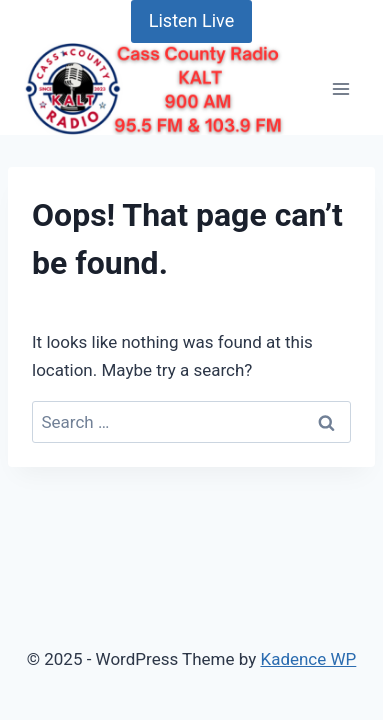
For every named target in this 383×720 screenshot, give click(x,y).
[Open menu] (340, 88)
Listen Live (191, 20)
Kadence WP (308, 659)
